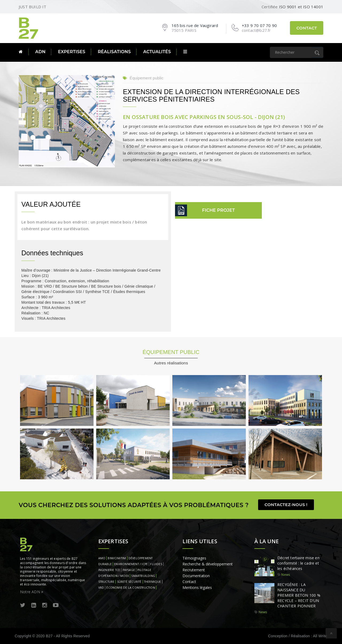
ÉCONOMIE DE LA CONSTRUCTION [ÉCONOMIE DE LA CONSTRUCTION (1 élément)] (131, 588)
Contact (307, 28)
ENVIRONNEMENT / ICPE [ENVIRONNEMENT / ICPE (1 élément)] (131, 564)
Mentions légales (197, 587)
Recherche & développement (208, 564)
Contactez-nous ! (286, 505)
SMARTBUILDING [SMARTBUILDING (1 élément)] (143, 576)
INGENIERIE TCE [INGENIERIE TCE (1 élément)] (109, 570)
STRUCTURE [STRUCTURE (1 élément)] (106, 582)
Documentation (196, 576)
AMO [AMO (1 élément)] (102, 558)
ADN (40, 52)
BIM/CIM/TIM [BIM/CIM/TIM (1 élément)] (117, 558)
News (286, 575)
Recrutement (194, 570)
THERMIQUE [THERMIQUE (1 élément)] (153, 582)
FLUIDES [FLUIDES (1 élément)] (156, 564)
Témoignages (194, 558)
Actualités (157, 52)
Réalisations (114, 52)
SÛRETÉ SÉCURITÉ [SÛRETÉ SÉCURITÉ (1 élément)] (129, 582)
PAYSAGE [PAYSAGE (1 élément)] (129, 570)
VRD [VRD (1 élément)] (101, 588)
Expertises (72, 52)
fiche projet (218, 210)
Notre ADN (32, 592)
